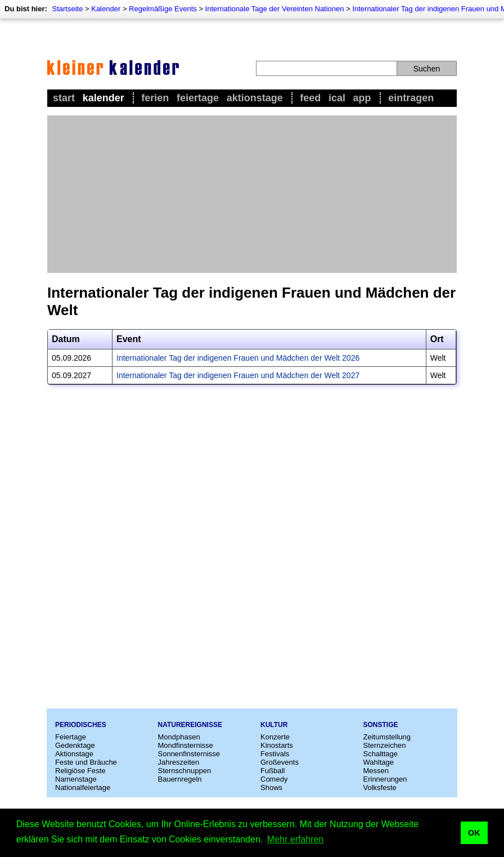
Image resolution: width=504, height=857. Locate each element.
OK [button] (474, 833)
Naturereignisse (190, 725)
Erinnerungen (385, 779)
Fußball (273, 771)
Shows (271, 788)
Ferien (155, 98)
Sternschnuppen (185, 771)
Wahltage (379, 762)
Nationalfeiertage (83, 788)
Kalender (106, 9)
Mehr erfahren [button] (296, 839)
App (362, 98)
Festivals (275, 754)
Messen (376, 771)
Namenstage (76, 779)
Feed (310, 98)
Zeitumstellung (387, 737)
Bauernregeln (180, 779)
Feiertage (198, 98)
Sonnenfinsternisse (189, 754)
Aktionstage (255, 98)
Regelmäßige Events (163, 9)
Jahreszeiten (179, 762)
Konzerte (275, 737)
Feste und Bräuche (86, 762)
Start (64, 98)
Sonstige (381, 725)
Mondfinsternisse (186, 745)
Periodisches (81, 725)
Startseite (67, 9)
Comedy (274, 779)
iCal (337, 98)
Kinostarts (277, 745)
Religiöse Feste (80, 771)
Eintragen (411, 98)
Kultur (274, 725)
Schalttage (381, 754)
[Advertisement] (252, 194)
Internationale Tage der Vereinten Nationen (275, 9)
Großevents (280, 762)
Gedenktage (75, 745)
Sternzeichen (385, 745)
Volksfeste (380, 788)
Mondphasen (179, 737)
